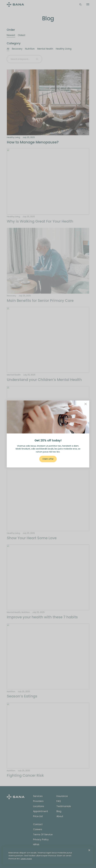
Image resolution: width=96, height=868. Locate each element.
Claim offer (48, 459)
